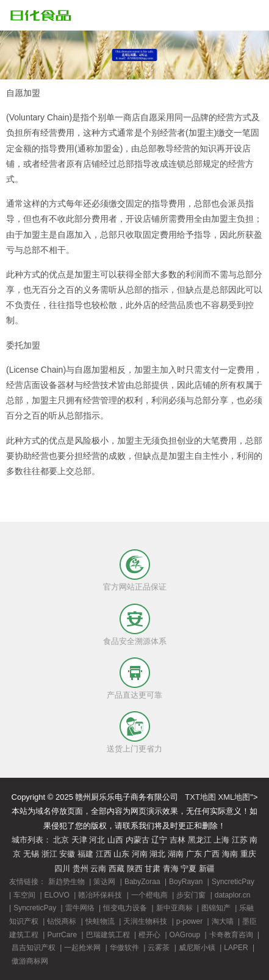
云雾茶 (159, 948)
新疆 (207, 868)
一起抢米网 (82, 948)
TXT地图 (200, 797)
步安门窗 (191, 895)
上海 (221, 840)
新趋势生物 (66, 882)
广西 (212, 854)
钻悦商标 (62, 921)
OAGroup (185, 935)
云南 (98, 868)
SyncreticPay (233, 882)
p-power (189, 921)
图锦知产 (216, 908)
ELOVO (57, 895)
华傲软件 (124, 948)
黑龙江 (200, 840)
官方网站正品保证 (135, 587)
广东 (194, 854)
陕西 (135, 868)
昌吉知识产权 (34, 948)
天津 (79, 840)
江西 (104, 854)
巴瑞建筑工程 (108, 935)
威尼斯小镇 (197, 948)
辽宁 (159, 840)
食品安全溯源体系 (135, 641)
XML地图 (235, 797)
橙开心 (149, 935)
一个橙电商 (149, 895)
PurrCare (62, 935)
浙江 (49, 854)
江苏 (240, 840)
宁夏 (188, 868)
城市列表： (31, 840)
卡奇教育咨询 (231, 935)
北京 (61, 840)
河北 (97, 840)
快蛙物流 (100, 921)
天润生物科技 (145, 921)
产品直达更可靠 (134, 695)
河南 (140, 854)
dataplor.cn (233, 895)
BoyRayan (186, 882)
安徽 (67, 854)
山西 (115, 840)
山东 (121, 854)
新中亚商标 (174, 908)
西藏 (117, 868)
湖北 (157, 854)
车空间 (24, 895)
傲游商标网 (30, 961)
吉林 (178, 840)
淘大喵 (223, 921)
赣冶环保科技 (100, 895)
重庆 (248, 854)
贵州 (81, 868)
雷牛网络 (80, 908)
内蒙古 (138, 840)
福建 (85, 854)
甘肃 (152, 868)
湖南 (176, 854)
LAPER (236, 948)
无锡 (31, 854)
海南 (230, 854)
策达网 (104, 882)
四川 (62, 868)
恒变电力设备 (125, 908)
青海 (171, 868)
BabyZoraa (142, 882)
